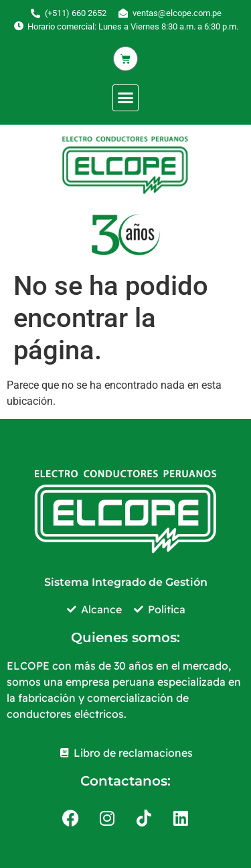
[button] (126, 98)
